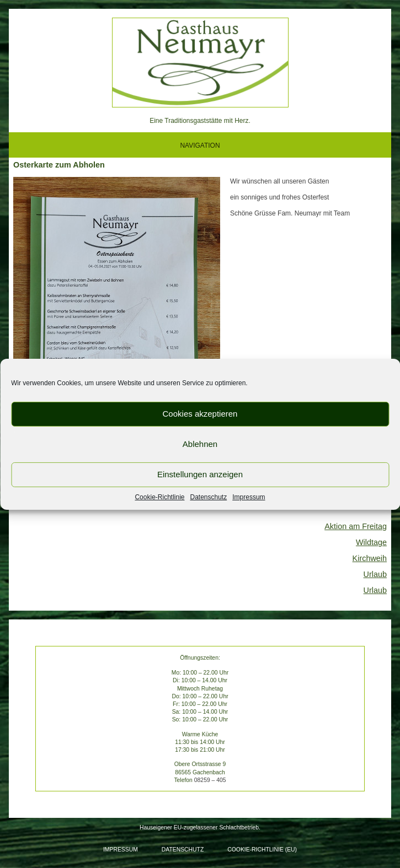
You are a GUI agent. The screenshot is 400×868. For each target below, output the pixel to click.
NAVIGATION (200, 145)
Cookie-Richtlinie (159, 497)
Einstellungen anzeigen (200, 474)
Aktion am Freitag (356, 526)
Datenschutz (209, 497)
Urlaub (375, 574)
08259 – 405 (210, 780)
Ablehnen (200, 444)
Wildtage (371, 542)
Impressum (249, 497)
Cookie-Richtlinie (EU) (262, 850)
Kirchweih (370, 558)
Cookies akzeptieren (200, 414)
